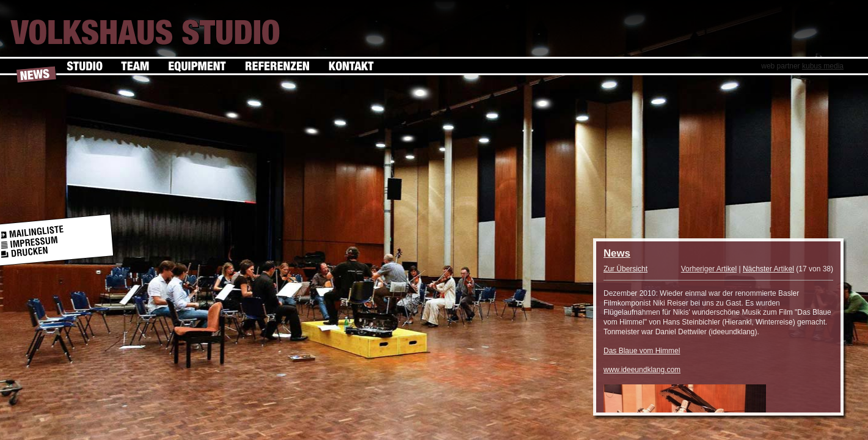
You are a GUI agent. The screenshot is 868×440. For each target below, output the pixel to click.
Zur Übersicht (625, 269)
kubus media (823, 66)
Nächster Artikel (768, 269)
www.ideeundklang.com (642, 370)
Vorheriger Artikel (709, 269)
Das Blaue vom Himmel (642, 351)
